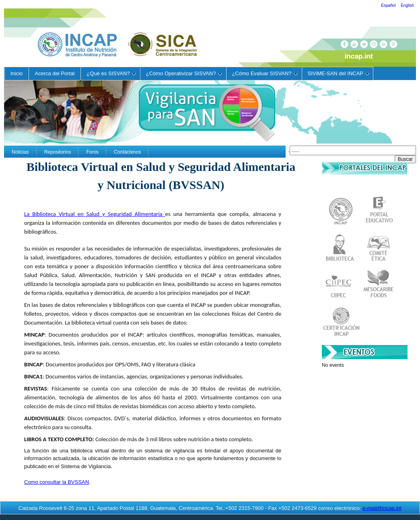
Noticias (20, 152)
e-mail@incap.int (382, 508)
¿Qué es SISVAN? (111, 73)
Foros (92, 152)
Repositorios (58, 152)
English (407, 5)
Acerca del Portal (55, 73)
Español (389, 5)
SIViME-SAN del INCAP (338, 73)
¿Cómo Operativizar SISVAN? (184, 73)
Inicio (16, 73)
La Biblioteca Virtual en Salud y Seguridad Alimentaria (95, 214)
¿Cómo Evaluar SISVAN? (265, 73)
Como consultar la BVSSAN (57, 482)
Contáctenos (127, 152)
